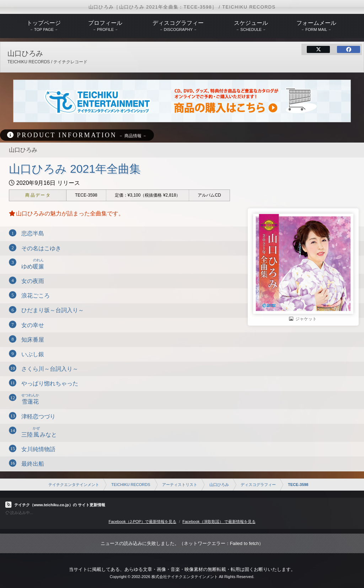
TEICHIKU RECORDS (131, 485)
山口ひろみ (219, 485)
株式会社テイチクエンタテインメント (185, 577)
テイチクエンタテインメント (74, 485)
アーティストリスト (180, 485)
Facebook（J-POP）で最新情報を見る (142, 522)
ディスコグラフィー (258, 485)
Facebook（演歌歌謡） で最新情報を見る (219, 522)
